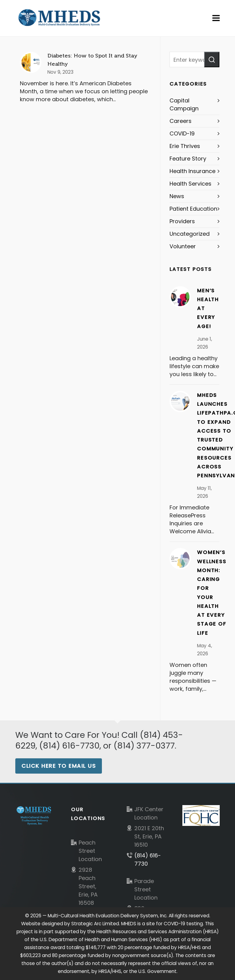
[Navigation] (216, 18)
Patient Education (193, 209)
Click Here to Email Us (59, 766)
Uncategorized (190, 234)
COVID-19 (182, 133)
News (177, 196)
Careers (181, 121)
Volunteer (183, 246)
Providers (182, 221)
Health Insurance (192, 171)
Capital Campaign (184, 104)
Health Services (190, 184)
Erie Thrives (185, 146)
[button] (212, 59)
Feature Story (188, 159)
